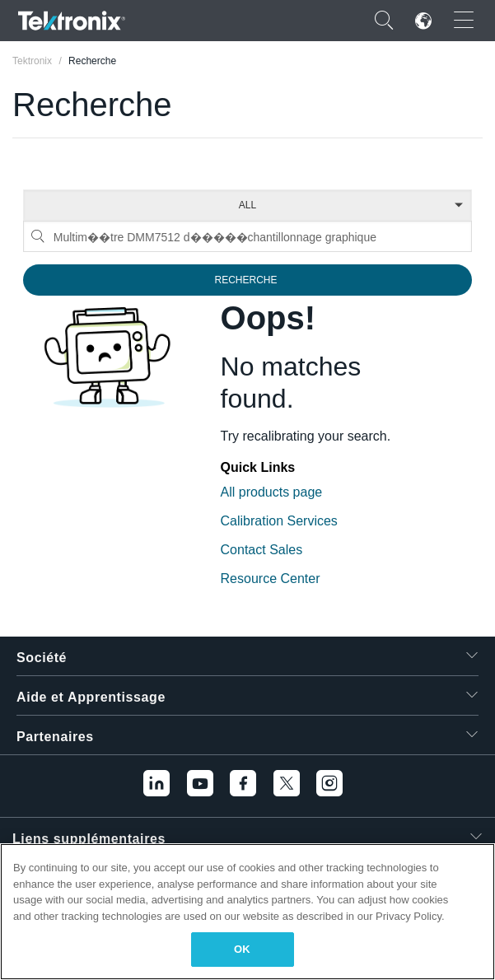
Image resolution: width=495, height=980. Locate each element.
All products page (272, 492)
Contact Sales (262, 550)
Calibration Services (279, 521)
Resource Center (271, 579)
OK (242, 949)
